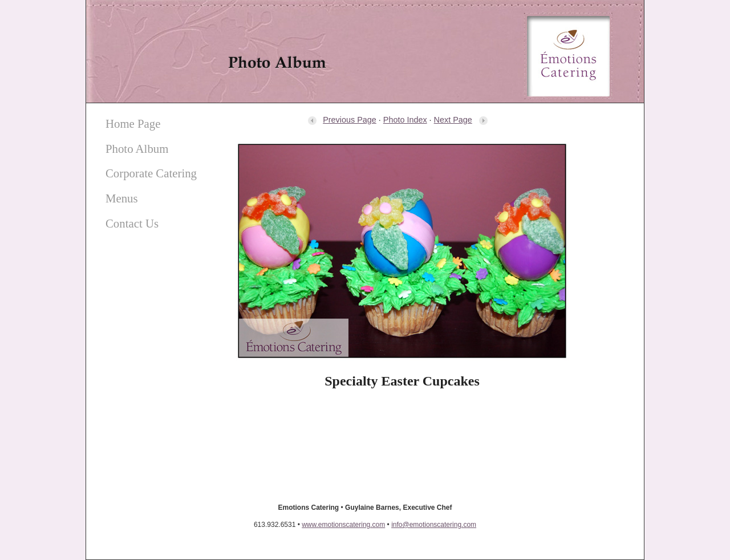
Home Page (133, 123)
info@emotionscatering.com (434, 525)
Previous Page (342, 120)
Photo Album (137, 149)
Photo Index (405, 120)
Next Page (461, 120)
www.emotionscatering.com (343, 525)
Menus (122, 198)
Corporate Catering (151, 173)
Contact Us (132, 223)
